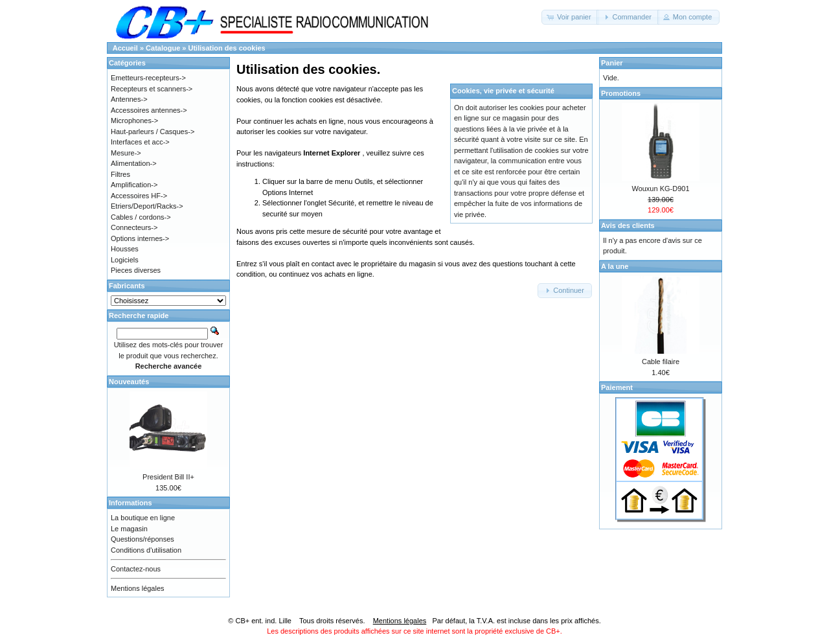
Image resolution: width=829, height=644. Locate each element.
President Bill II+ (168, 477)
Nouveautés (129, 382)
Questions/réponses (142, 539)
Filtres (120, 174)
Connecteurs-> (134, 227)
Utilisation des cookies (227, 48)
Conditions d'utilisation (146, 550)
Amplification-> (134, 185)
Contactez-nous (136, 569)
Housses (125, 249)
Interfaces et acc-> (140, 142)
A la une (615, 266)
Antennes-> (129, 99)
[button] (570, 17)
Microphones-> (134, 121)
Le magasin (129, 529)
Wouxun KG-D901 (660, 189)
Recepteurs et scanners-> (152, 89)
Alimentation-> (134, 163)
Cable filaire (661, 362)
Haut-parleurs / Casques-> (153, 132)
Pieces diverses (136, 270)
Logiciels (125, 260)
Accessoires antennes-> (149, 110)
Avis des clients (628, 225)
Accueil (125, 48)
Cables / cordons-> (141, 217)
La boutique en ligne (143, 518)
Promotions (621, 93)
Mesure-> (126, 153)
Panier (612, 63)
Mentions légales (138, 588)
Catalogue (163, 48)
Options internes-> (140, 238)
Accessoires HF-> (139, 196)
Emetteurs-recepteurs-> (148, 78)
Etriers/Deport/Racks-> (147, 206)
